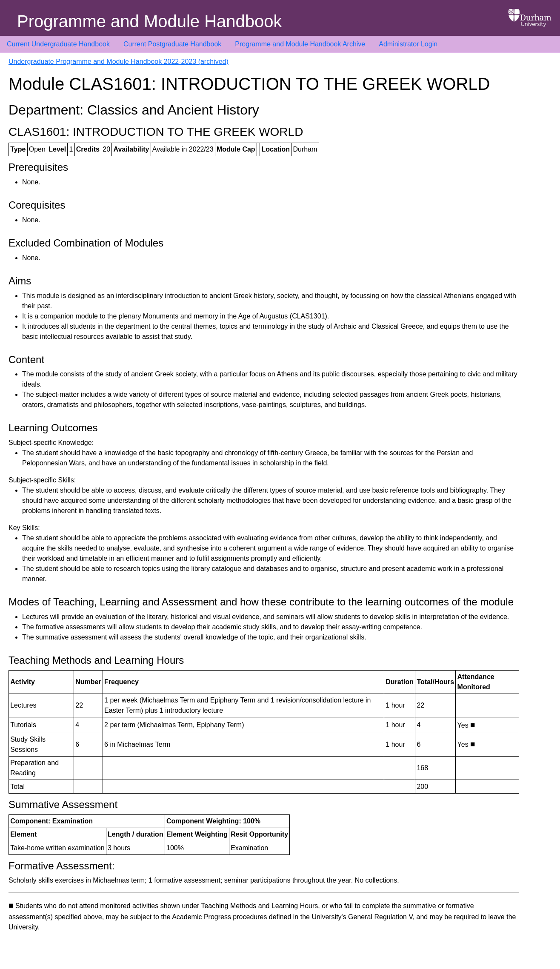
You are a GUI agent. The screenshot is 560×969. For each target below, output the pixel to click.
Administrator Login (408, 44)
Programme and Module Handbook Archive (300, 44)
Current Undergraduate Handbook (58, 44)
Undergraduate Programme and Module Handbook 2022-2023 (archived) (119, 62)
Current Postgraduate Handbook (172, 44)
